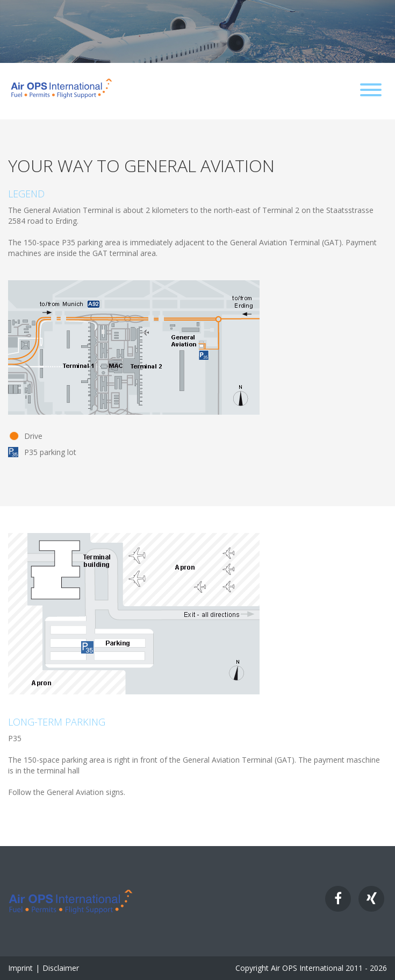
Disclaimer (61, 968)
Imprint (20, 968)
